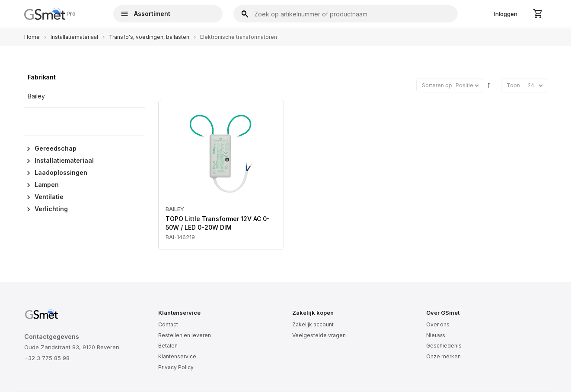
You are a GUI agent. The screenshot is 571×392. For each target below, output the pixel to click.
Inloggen (506, 14)
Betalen (168, 346)
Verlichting (51, 209)
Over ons (438, 324)
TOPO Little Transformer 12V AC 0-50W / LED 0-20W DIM (218, 223)
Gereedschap (56, 148)
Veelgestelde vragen (319, 335)
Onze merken (443, 356)
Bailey (175, 209)
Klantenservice (177, 356)
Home (32, 37)
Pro (50, 14)
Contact (168, 324)
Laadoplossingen (61, 172)
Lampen (47, 185)
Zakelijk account (313, 324)
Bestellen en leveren (185, 335)
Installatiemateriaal (74, 37)
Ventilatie (49, 197)
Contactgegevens (52, 337)
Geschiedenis (444, 346)
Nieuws (436, 335)
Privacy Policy (176, 367)
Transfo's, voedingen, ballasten (149, 37)
